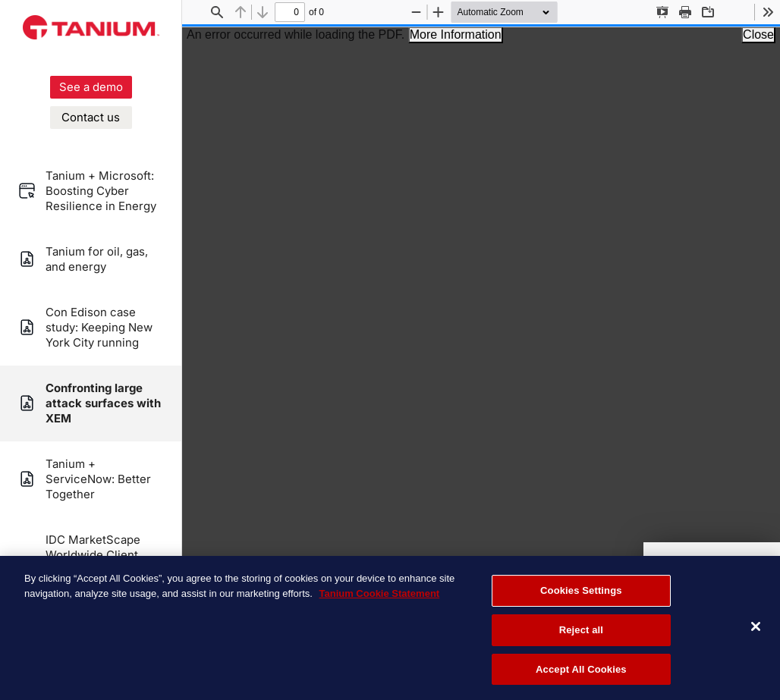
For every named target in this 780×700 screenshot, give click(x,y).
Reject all (581, 631)
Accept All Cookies (581, 671)
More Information (456, 35)
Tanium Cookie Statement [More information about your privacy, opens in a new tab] (379, 595)
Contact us (91, 117)
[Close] (756, 628)
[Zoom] (513, 12)
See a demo (91, 87)
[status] (290, 12)
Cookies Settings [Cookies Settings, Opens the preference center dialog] (581, 592)
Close (758, 35)
